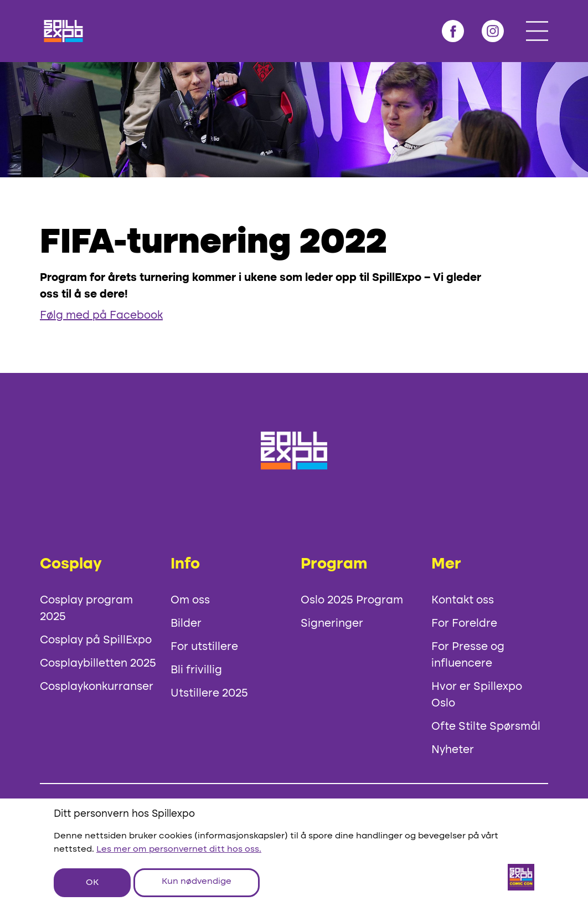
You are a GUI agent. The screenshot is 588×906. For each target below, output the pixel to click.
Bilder (186, 624)
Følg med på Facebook (101, 316)
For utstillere (204, 647)
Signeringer (332, 624)
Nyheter (453, 750)
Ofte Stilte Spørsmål (486, 727)
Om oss (190, 601)
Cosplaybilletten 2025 (98, 664)
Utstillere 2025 (209, 694)
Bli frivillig (196, 670)
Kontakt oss (463, 601)
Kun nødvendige (197, 882)
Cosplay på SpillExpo (96, 641)
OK (92, 883)
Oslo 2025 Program (352, 601)
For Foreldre (464, 624)
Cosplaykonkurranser (97, 687)
